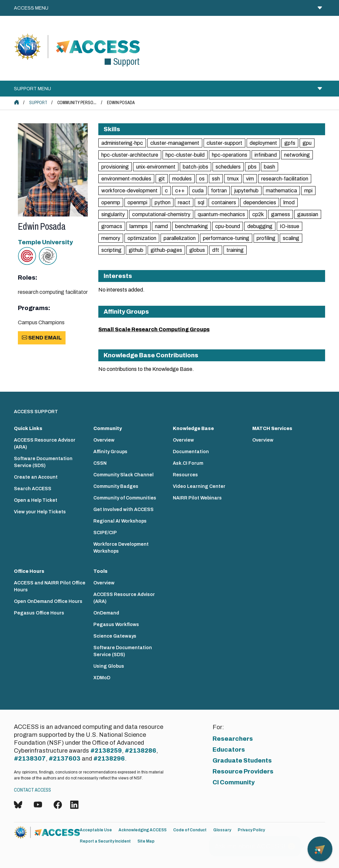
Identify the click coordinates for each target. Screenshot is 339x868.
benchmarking (192, 226)
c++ (180, 191)
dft (216, 250)
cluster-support (224, 143)
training (235, 250)
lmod (289, 202)
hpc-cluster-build (185, 155)
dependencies (260, 202)
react (184, 202)
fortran (219, 191)
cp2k (258, 214)
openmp (111, 202)
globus (197, 250)
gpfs (290, 143)
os (202, 179)
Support (38, 103)
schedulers (228, 167)
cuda (198, 191)
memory (111, 238)
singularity (113, 214)
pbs (252, 167)
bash (269, 167)
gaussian (308, 214)
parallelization (180, 238)
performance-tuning (226, 238)
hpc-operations (230, 155)
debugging (260, 226)
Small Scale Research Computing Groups (154, 329)
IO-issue (290, 226)
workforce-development (129, 191)
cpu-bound (228, 226)
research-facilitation (285, 179)
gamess (281, 214)
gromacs (112, 226)
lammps (139, 226)
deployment (263, 143)
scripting (111, 250)
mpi (308, 191)
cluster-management (175, 143)
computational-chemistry (161, 214)
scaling (291, 238)
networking (297, 155)
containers (224, 202)
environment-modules (126, 179)
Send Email (42, 338)
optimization (142, 238)
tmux (233, 179)
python (163, 202)
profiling (266, 238)
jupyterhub (246, 191)
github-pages (166, 250)
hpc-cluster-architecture (130, 155)
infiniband (266, 155)
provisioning (115, 167)
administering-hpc (122, 143)
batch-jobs (195, 167)
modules (182, 179)
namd (161, 226)
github (136, 250)
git (162, 179)
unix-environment (156, 167)
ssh (216, 179)
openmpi (137, 202)
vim (250, 179)
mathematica (281, 191)
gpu (307, 143)
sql (201, 202)
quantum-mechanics (221, 214)
